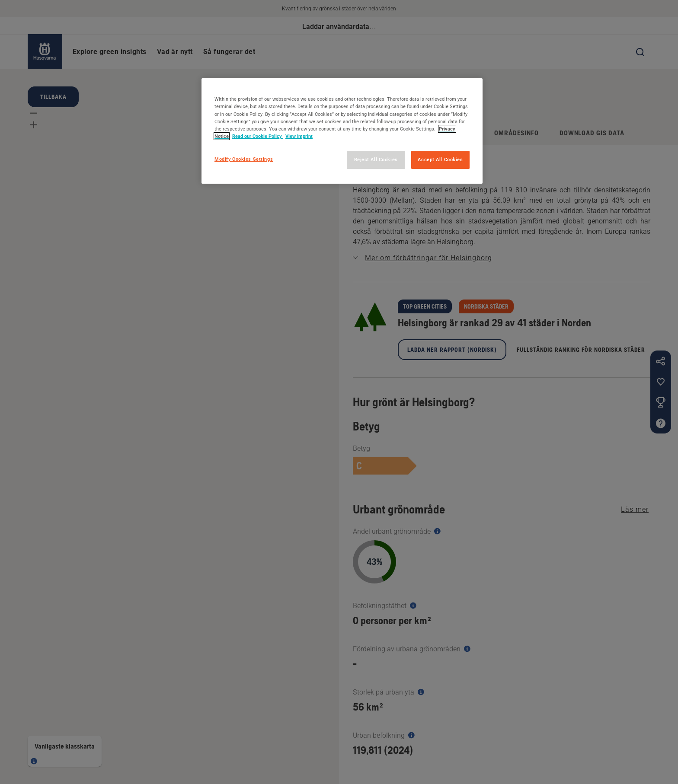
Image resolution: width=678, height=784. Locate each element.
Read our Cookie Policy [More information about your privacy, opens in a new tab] (258, 136)
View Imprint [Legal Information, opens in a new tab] (299, 136)
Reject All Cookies (376, 159)
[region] (342, 131)
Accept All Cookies (440, 159)
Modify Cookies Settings (244, 159)
